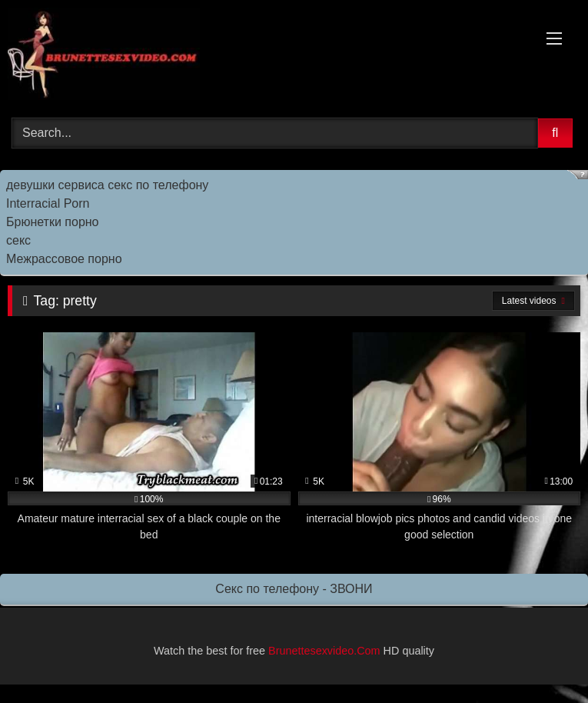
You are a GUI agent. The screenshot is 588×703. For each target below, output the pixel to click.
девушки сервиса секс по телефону (107, 185)
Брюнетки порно (53, 222)
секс (18, 240)
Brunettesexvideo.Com (324, 651)
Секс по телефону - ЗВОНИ (294, 589)
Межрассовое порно (64, 259)
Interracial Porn (48, 203)
